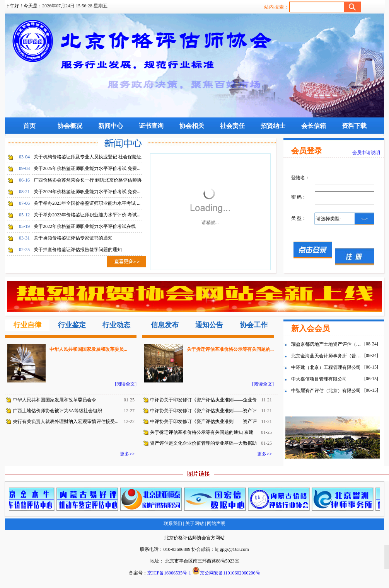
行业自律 (27, 325)
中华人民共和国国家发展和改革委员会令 (55, 400)
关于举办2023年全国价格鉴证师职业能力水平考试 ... (87, 203)
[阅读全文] (126, 384)
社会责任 (232, 126)
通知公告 (209, 325)
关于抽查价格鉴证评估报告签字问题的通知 (78, 250)
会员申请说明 (366, 153)
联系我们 (173, 523)
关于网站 (194, 523)
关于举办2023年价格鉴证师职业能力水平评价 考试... (87, 215)
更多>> (127, 454)
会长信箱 (314, 126)
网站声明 (216, 523)
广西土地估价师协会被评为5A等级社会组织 (57, 411)
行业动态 (116, 325)
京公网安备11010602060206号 (226, 571)
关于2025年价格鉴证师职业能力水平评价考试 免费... (87, 168)
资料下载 (354, 126)
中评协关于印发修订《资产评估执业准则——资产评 (203, 411)
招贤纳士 (273, 126)
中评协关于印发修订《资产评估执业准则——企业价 (203, 400)
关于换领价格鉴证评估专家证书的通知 (73, 238)
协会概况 (70, 126)
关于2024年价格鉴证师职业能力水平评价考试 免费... (87, 192)
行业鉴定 (72, 325)
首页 (29, 126)
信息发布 (165, 325)
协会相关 (192, 126)
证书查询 (151, 126)
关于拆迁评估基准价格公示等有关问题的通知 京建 (202, 432)
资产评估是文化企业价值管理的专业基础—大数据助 (203, 443)
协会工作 (254, 325)
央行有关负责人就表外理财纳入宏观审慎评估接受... (66, 421)
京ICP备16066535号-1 (169, 573)
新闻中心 (111, 126)
